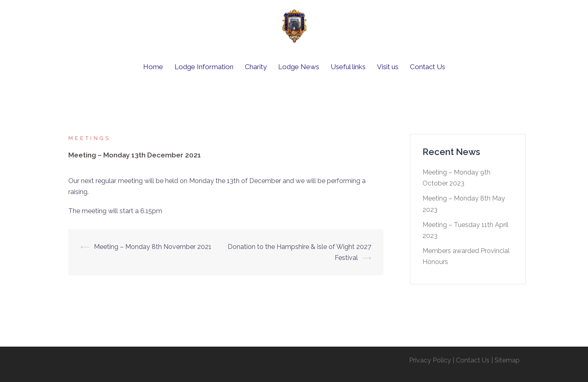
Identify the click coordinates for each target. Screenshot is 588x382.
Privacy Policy (430, 360)
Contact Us (428, 67)
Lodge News (299, 67)
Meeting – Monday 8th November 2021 (153, 247)
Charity (256, 67)
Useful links (348, 67)
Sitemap (507, 360)
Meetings (89, 138)
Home (153, 67)
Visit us (388, 67)
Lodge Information (204, 67)
